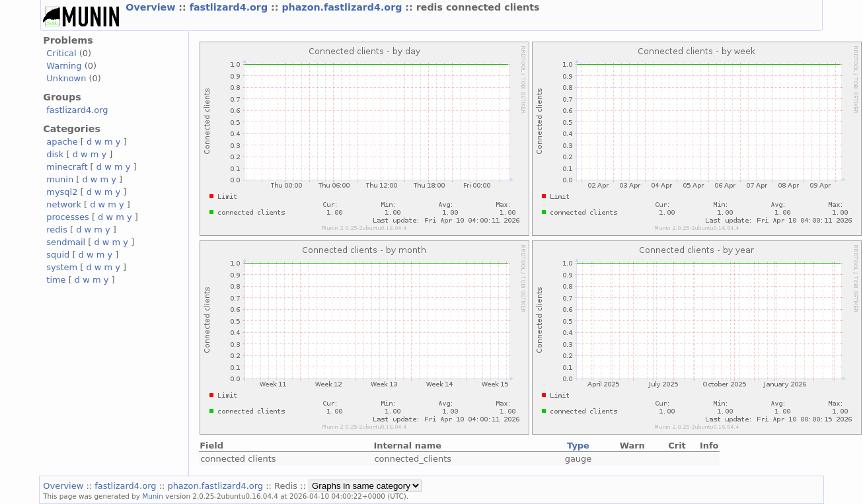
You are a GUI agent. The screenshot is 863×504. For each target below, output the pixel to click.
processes (68, 217)
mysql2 (62, 192)
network (64, 204)
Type (578, 446)
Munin (153, 496)
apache (62, 142)
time (56, 280)
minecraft (67, 167)
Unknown (66, 78)
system (62, 267)
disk (55, 154)
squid (58, 255)
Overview (152, 7)
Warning (64, 66)
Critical (61, 53)
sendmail (66, 242)
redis (57, 230)
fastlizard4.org (230, 7)
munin (60, 179)
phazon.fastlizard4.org (343, 7)
